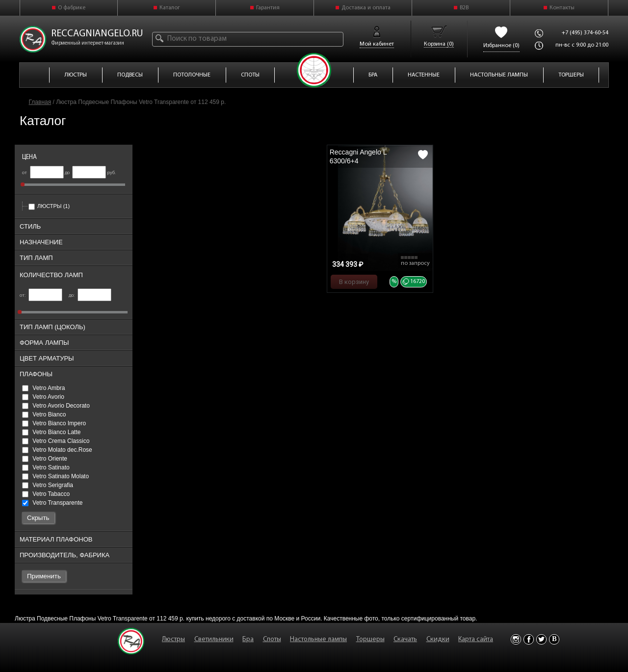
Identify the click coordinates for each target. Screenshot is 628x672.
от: (41, 296)
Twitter (541, 639)
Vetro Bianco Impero (54, 423)
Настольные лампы (318, 639)
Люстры (49, 206)
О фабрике (72, 8)
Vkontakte (554, 639)
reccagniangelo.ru (97, 34)
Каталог (170, 8)
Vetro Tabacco (46, 494)
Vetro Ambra (43, 388)
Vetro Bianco (44, 414)
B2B (464, 8)
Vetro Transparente (52, 503)
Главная (40, 102)
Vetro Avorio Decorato (56, 406)
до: (90, 296)
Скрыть (38, 518)
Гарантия (268, 8)
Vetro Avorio (43, 397)
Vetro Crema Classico (56, 441)
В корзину (354, 282)
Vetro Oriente (45, 459)
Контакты (562, 8)
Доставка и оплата (366, 8)
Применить (44, 576)
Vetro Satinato (46, 467)
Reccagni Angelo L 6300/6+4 (358, 156)
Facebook (529, 639)
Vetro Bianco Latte (51, 432)
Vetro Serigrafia (48, 485)
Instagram (516, 639)
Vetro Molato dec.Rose (57, 450)
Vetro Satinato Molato (55, 476)
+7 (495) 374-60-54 (585, 33)
